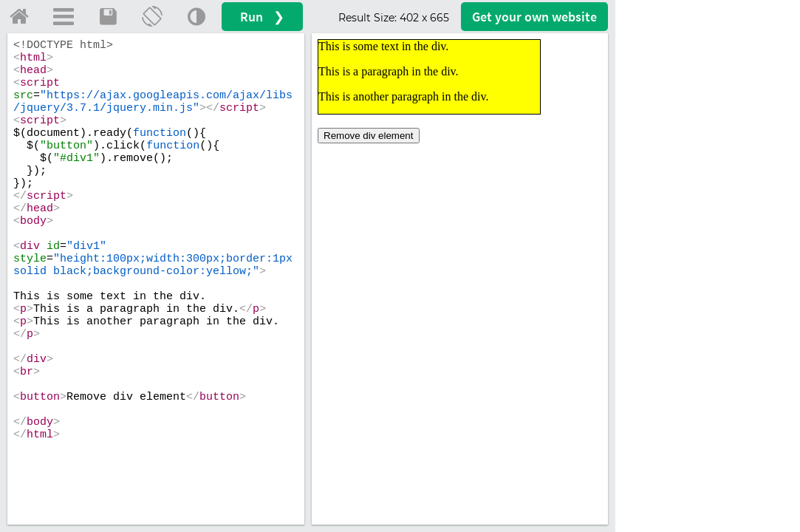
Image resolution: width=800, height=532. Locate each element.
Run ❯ (262, 17)
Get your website (534, 17)
